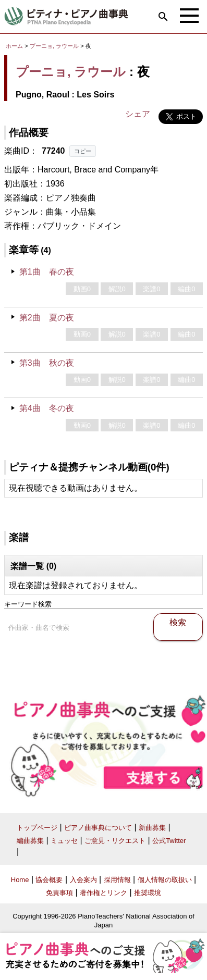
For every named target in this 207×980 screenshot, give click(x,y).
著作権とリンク (103, 893)
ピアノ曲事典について (98, 828)
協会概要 (49, 880)
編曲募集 (30, 841)
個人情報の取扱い (165, 880)
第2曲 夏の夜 (47, 318)
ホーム (14, 46)
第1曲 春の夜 (47, 272)
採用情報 (117, 880)
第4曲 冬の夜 (47, 408)
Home (20, 880)
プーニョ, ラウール (54, 46)
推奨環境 (148, 893)
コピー (83, 151)
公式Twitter (169, 841)
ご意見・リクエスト (115, 841)
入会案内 (83, 880)
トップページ (37, 828)
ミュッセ (64, 841)
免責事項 (59, 893)
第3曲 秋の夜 (47, 363)
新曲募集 (152, 828)
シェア (138, 114)
